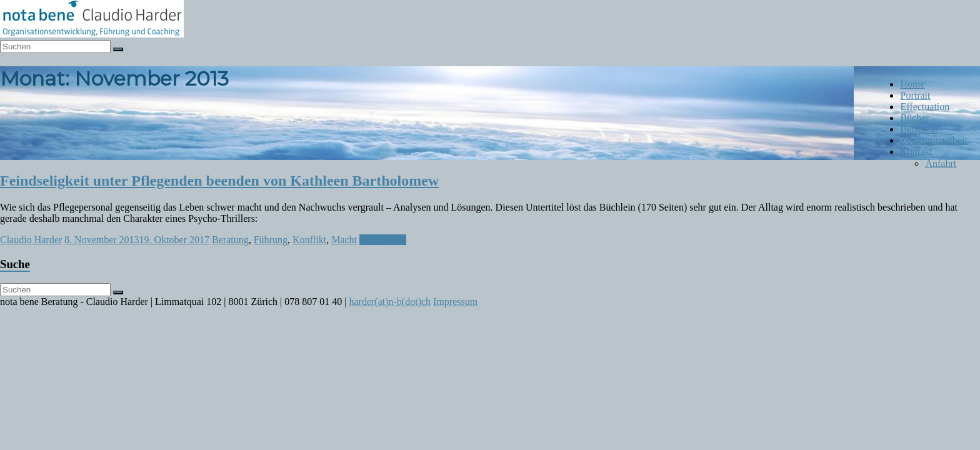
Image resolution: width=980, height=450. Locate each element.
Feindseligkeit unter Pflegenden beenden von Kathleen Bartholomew (219, 181)
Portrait (915, 95)
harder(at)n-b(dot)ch (390, 302)
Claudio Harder (31, 240)
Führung (271, 240)
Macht (344, 240)
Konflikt (309, 240)
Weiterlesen (383, 240)
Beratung (230, 240)
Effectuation (925, 107)
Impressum (455, 302)
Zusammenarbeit (934, 140)
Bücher (914, 118)
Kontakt (916, 152)
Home (912, 84)
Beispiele (919, 129)
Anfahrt (941, 163)
